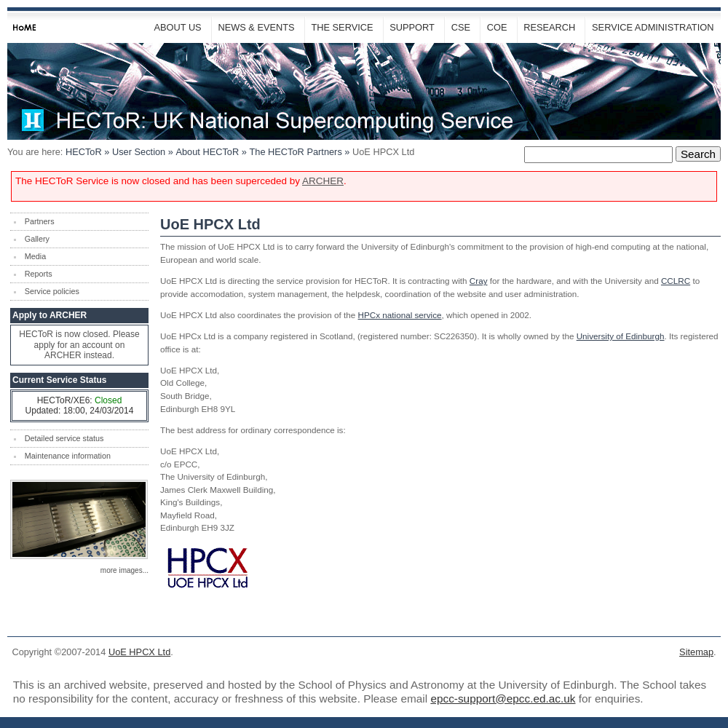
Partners (40, 221)
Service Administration (653, 27)
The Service (342, 27)
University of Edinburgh (621, 336)
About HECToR (207, 152)
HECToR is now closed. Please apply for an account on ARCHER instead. (79, 345)
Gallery (37, 239)
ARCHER (323, 181)
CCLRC (676, 281)
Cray (479, 281)
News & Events (256, 27)
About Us (177, 27)
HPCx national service (400, 315)
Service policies (52, 291)
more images (122, 570)
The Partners (295, 152)
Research (549, 27)
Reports (39, 274)
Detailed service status (64, 438)
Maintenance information (68, 456)
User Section (139, 152)
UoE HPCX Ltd (139, 652)
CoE (497, 27)
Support (412, 27)
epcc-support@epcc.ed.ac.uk (503, 699)
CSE (461, 27)
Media (35, 256)
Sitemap (696, 652)
